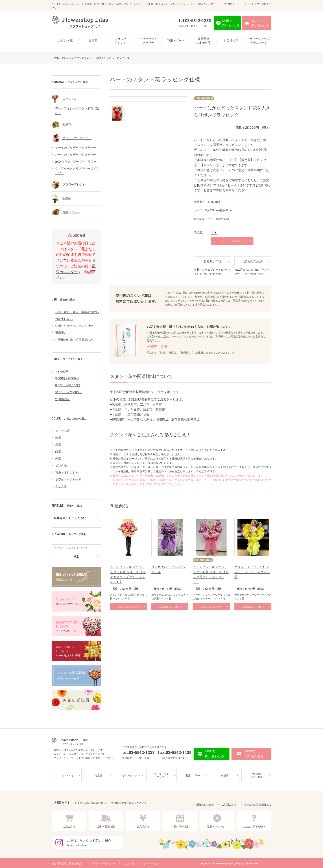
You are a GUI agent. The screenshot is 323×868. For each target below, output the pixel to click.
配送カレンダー (207, 4)
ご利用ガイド (230, 4)
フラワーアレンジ (121, 41)
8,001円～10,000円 (68, 385)
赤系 (58, 459)
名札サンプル (213, 261)
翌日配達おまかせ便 (203, 41)
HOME (55, 58)
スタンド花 (65, 40)
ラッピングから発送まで (258, 4)
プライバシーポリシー (103, 863)
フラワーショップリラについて (258, 41)
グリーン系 (62, 431)
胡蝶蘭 (67, 198)
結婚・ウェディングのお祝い (74, 326)
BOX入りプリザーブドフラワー (76, 161)
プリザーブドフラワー (148, 41)
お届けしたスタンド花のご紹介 (95, 842)
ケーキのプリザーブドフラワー (76, 148)
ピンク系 (61, 465)
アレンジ (66, 58)
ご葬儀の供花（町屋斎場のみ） (76, 340)
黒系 (58, 445)
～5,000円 (62, 371)
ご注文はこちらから (128, 606)
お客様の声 (231, 40)
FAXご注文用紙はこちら (174, 757)
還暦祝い (61, 333)
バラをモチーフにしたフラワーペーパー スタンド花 (252, 572)
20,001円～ (62, 399)
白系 (58, 452)
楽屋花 (93, 40)
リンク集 (129, 863)
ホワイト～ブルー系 (68, 479)
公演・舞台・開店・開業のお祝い (77, 312)
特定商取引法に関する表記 (66, 863)
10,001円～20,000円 (68, 392)
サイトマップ (151, 863)
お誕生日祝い (64, 319)
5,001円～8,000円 (67, 378)
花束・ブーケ (176, 40)
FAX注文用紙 (253, 261)
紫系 (58, 438)
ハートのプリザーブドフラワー (76, 155)
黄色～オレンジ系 (67, 472)
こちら (205, 450)
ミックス (61, 486)
